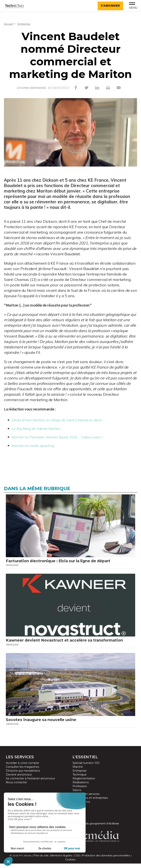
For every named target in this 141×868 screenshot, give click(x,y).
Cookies (130, 864)
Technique (80, 783)
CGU (72, 864)
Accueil (9, 24)
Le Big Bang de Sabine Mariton (40, 428)
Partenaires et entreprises (90, 806)
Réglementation (84, 787)
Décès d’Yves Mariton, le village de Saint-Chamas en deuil (63, 420)
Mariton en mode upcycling (36, 445)
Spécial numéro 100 (86, 771)
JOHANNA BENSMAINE (31, 88)
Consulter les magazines (22, 775)
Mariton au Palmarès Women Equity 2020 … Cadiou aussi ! (64, 437)
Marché (78, 775)
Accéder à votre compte (22, 771)
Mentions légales (57, 864)
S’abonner (109, 6)
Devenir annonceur (19, 783)
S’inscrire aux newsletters (23, 779)
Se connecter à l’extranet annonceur (30, 787)
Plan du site (37, 864)
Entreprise (26, 24)
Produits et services (86, 802)
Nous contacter (16, 791)
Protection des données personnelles (100, 864)
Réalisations (81, 791)
